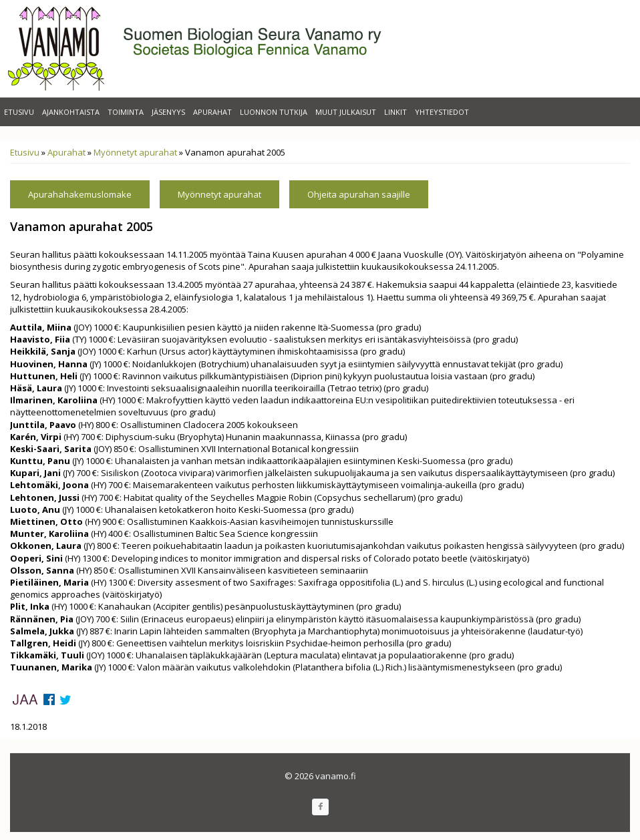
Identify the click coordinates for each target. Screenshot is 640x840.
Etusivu (19, 112)
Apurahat (212, 112)
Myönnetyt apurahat (135, 152)
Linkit (395, 112)
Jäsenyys (168, 112)
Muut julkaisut (346, 112)
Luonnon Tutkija (274, 112)
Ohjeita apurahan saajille (359, 194)
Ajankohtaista (71, 112)
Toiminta (126, 112)
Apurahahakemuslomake (80, 194)
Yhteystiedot (442, 112)
